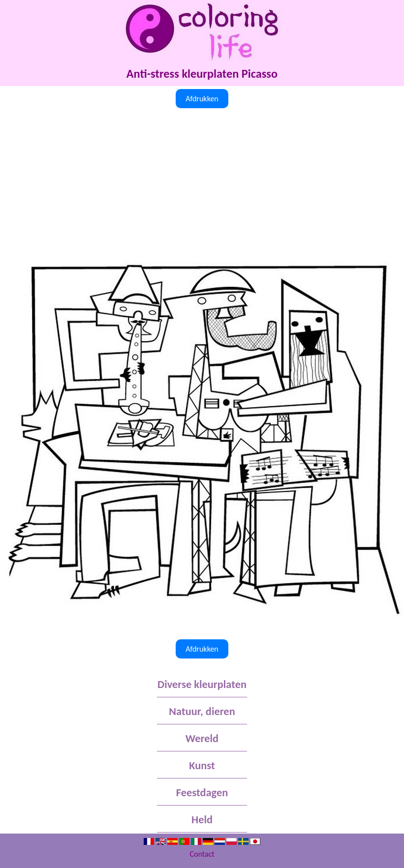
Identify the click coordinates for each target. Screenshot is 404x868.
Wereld (202, 738)
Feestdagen (202, 793)
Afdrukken (202, 99)
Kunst (202, 765)
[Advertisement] (202, 184)
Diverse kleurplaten (202, 684)
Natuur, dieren (202, 711)
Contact (202, 854)
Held (202, 820)
